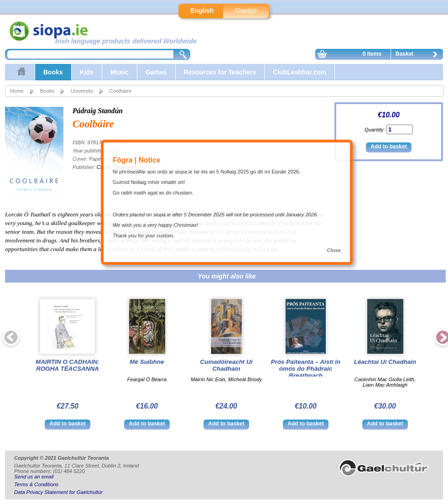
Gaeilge (246, 10)
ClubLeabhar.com (300, 72)
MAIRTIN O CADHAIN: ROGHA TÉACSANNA (68, 365)
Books (53, 72)
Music (120, 72)
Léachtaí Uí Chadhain (385, 362)
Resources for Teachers (220, 72)
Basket (419, 55)
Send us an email (34, 477)
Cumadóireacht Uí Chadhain (227, 365)
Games (156, 72)
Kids (87, 72)
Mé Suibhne (147, 362)
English (202, 10)
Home (17, 91)
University (82, 91)
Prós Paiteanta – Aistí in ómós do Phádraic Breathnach (306, 369)
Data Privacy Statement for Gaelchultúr (58, 492)
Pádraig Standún (98, 111)
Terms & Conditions (36, 484)
